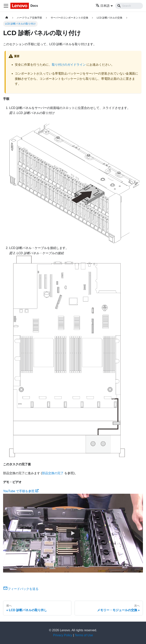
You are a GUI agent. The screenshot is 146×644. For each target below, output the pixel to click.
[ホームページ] (7, 18)
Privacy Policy (63, 635)
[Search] (129, 6)
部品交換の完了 (53, 473)
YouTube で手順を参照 (21, 491)
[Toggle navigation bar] (6, 6)
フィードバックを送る (21, 589)
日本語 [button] (103, 6)
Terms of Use (84, 635)
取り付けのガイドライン (69, 65)
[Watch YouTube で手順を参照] (73, 533)
